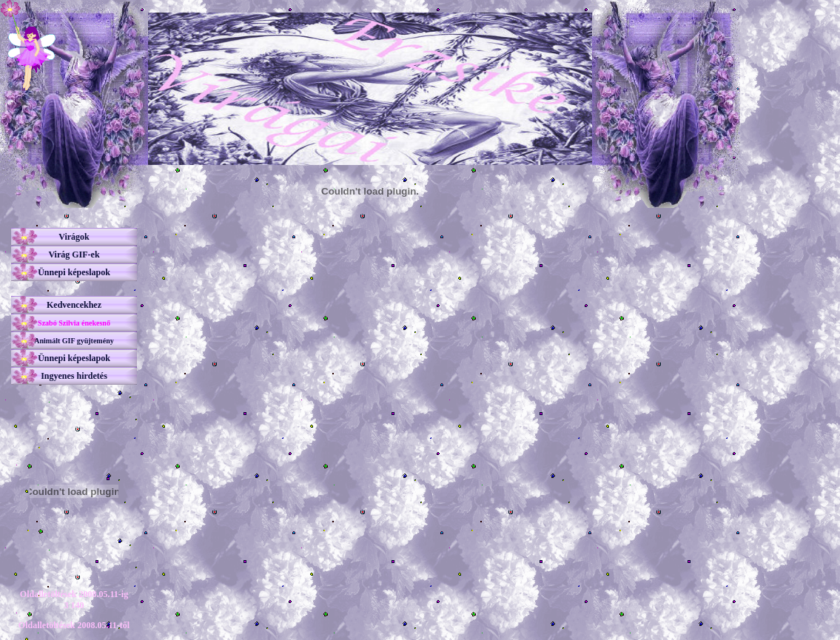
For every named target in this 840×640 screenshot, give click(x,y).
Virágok (74, 237)
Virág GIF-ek (74, 255)
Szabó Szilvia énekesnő (74, 323)
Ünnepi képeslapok (74, 272)
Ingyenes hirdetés (74, 376)
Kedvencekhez (74, 305)
